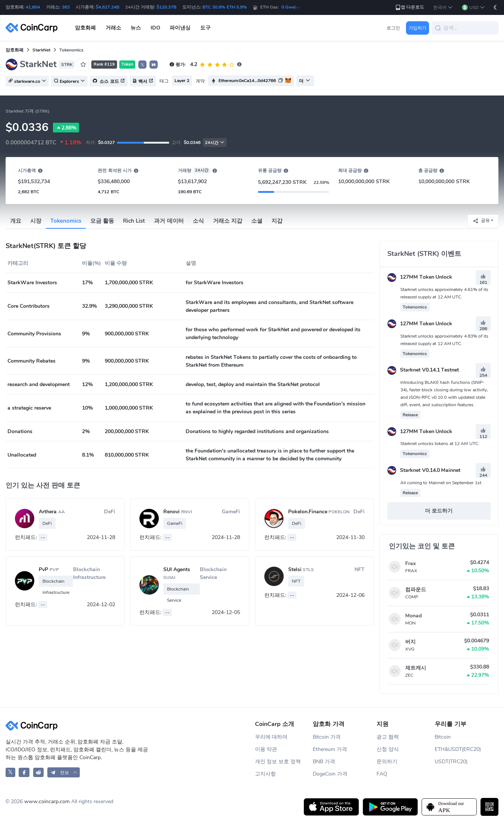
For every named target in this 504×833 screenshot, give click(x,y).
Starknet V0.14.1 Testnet (423, 370)
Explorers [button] (69, 81)
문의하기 (387, 762)
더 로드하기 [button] (439, 511)
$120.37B (166, 7)
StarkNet (41, 50)
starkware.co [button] (27, 81)
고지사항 (265, 774)
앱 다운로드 (409, 7)
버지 (410, 642)
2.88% (66, 128)
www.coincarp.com (47, 801)
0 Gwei (291, 7)
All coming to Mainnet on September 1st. (441, 483)
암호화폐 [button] (85, 28)
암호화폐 (15, 50)
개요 (16, 221)
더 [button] (305, 81)
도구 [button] (205, 28)
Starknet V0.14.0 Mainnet (424, 470)
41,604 (33, 7)
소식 (198, 221)
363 (66, 7)
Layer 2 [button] (182, 81)
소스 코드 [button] (109, 81)
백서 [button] (143, 81)
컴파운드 (416, 590)
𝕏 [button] (142, 65)
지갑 (277, 221)
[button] (443, 8)
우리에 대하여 (271, 737)
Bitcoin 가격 (327, 737)
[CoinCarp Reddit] (39, 772)
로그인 (393, 28)
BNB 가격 (324, 762)
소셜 (257, 221)
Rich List (134, 221)
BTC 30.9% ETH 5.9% (225, 7)
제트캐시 (416, 668)
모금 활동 (102, 221)
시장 (36, 221)
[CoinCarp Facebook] (24, 772)
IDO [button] (155, 28)
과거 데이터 (169, 221)
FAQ (382, 774)
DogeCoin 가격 (330, 774)
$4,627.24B (108, 7)
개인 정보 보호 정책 (278, 762)
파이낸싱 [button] (180, 28)
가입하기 (418, 28)
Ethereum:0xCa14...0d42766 (247, 81)
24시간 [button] (215, 143)
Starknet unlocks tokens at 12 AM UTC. (440, 444)
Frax (410, 563)
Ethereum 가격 (330, 749)
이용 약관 (266, 749)
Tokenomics (66, 221)
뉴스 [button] (136, 28)
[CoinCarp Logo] (34, 28)
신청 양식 (388, 749)
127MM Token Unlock (420, 277)
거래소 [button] (113, 28)
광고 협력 (388, 737)
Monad (413, 616)
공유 (481, 221)
